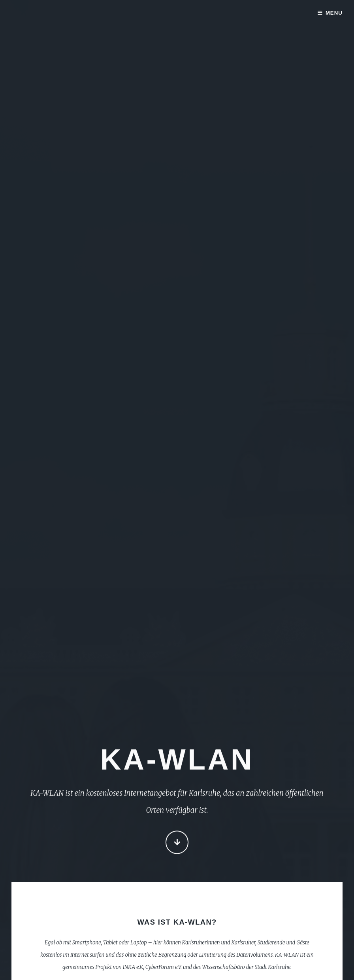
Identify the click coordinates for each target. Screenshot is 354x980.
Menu (334, 13)
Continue (177, 843)
